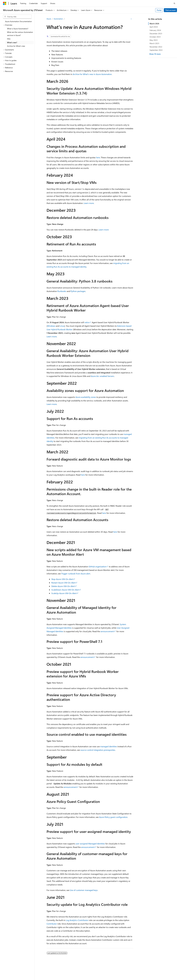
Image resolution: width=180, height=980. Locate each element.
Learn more (89, 203)
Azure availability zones (86, 397)
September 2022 (156, 50)
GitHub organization (97, 566)
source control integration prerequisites (98, 750)
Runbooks (62, 291)
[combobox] (17, 17)
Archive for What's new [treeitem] (16, 46)
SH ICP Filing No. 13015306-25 (15, 979)
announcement (107, 631)
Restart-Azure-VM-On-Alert (63, 583)
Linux (62, 326)
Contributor (52, 924)
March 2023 (154, 43)
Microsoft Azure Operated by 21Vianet (86, 979)
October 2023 (155, 37)
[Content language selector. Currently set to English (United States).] (15, 973)
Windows (51, 326)
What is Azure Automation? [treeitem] (18, 29)
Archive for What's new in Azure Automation (92, 74)
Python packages (78, 291)
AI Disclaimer (111, 979)
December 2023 (156, 33)
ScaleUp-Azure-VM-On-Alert (64, 593)
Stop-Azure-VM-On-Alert (62, 579)
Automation (58, 19)
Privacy (63, 979)
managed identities (109, 746)
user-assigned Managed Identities (90, 844)
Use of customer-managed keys (84, 890)
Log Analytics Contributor (77, 920)
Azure (49, 19)
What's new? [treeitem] (12, 42)
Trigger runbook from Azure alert (76, 574)
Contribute (148, 979)
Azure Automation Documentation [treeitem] (18, 21)
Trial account (170, 10)
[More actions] (131, 19)
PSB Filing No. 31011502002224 (44, 979)
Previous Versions (126, 979)
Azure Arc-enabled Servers (102, 376)
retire (87, 322)
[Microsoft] (5, 3)
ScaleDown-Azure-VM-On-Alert (65, 590)
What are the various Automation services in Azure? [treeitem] (20, 34)
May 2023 (154, 40)
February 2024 (155, 30)
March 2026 (154, 24)
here (98, 157)
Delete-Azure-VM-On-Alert (63, 586)
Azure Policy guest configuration (113, 817)
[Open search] (174, 3)
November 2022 (156, 47)
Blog (137, 979)
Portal (159, 10)
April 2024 (154, 27)
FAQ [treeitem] (9, 39)
